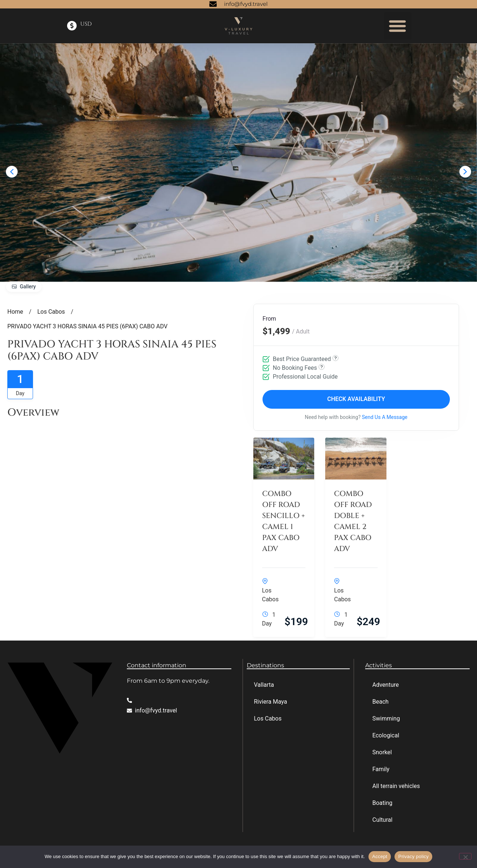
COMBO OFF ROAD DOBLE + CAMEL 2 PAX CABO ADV (353, 523)
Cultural (383, 821)
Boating (383, 804)
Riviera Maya (271, 703)
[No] (465, 856)
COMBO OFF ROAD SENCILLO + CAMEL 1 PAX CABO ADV (284, 523)
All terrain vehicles (396, 787)
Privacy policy (413, 856)
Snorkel (382, 754)
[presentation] (12, 172)
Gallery (28, 287)
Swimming (386, 720)
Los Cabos (268, 720)
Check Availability (356, 400)
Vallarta (264, 686)
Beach (381, 703)
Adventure (386, 686)
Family (381, 771)
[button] (398, 26)
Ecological (386, 737)
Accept (380, 856)
